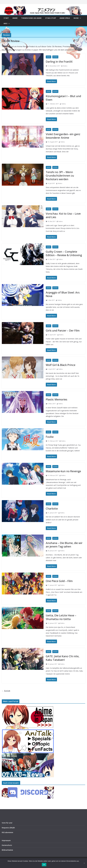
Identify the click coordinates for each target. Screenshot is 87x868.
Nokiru (65, 66)
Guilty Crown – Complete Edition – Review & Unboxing (64, 253)
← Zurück (6, 691)
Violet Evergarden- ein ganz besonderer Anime (63, 136)
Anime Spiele (65, 18)
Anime (15, 18)
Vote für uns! (7, 823)
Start (6, 18)
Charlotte (52, 508)
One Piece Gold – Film (59, 581)
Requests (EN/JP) (8, 828)
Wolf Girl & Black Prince (61, 365)
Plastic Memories (56, 399)
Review (55, 57)
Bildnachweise (7, 850)
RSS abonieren (7, 832)
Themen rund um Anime (31, 18)
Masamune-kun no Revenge (63, 471)
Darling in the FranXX (59, 62)
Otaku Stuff (51, 18)
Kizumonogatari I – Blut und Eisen (63, 98)
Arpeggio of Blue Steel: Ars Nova (63, 294)
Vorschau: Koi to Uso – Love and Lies (63, 215)
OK (44, 865)
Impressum (6, 840)
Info (5, 23)
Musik (76, 18)
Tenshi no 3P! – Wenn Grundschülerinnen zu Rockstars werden (60, 175)
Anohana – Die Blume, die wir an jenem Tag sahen (64, 545)
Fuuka (50, 437)
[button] (80, 18)
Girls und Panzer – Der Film (63, 330)
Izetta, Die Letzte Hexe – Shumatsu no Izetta (61, 617)
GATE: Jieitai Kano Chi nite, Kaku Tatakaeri (63, 658)
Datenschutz (7, 845)
